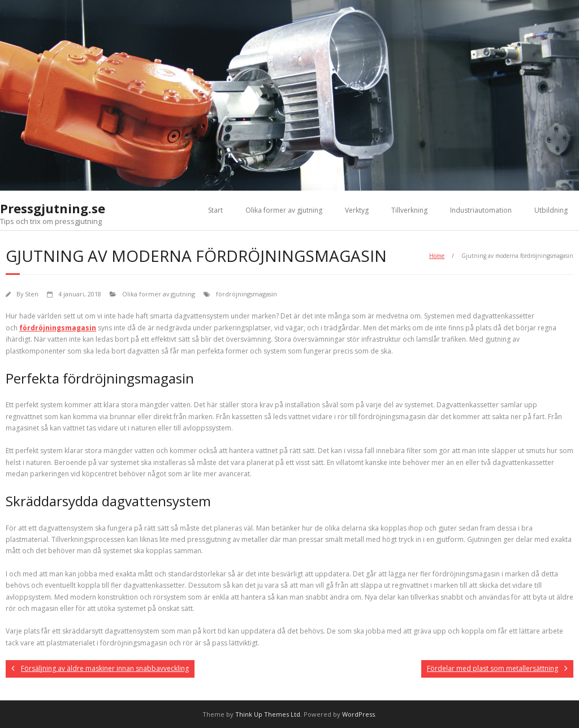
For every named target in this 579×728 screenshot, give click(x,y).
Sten (32, 294)
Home (437, 256)
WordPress (358, 714)
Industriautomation (481, 210)
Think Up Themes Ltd (268, 714)
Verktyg (357, 210)
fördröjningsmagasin (247, 294)
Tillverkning (409, 210)
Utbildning (551, 210)
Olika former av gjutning (284, 210)
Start (215, 210)
